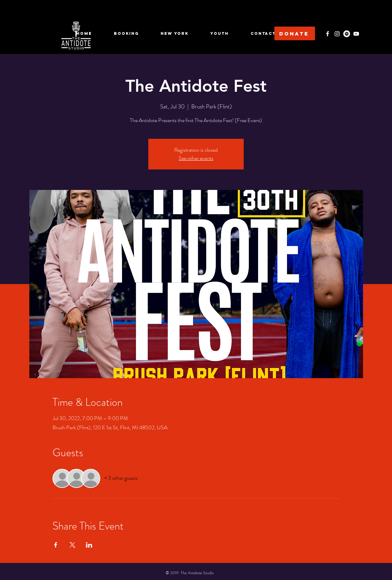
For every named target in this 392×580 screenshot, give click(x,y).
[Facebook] (328, 34)
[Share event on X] (72, 545)
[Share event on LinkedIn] (89, 545)
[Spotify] (347, 34)
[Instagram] (337, 34)
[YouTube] (356, 34)
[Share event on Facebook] (56, 545)
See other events (196, 158)
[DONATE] (295, 33)
